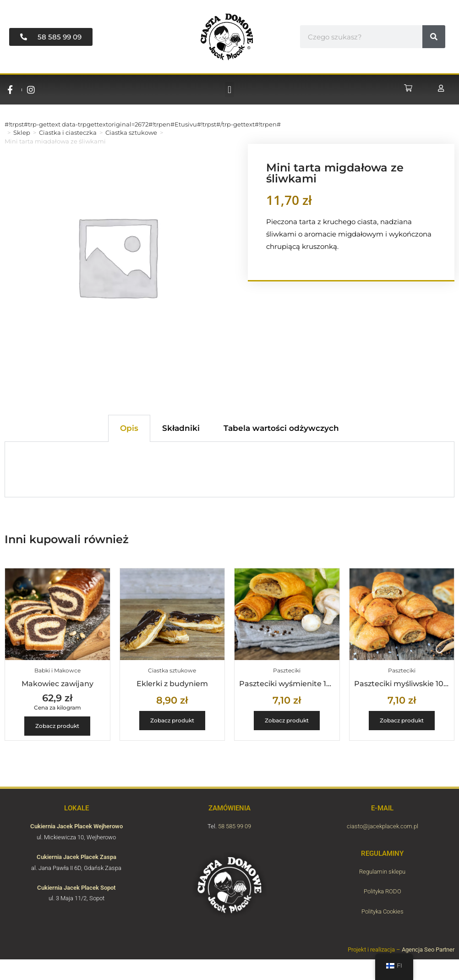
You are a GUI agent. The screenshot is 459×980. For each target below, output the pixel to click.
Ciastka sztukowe (131, 132)
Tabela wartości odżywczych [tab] (281, 428)
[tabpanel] (229, 470)
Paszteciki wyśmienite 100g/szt (297, 684)
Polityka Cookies (382, 911)
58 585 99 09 (235, 826)
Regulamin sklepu (382, 872)
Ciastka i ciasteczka (68, 132)
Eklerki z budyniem (172, 684)
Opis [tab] (129, 428)
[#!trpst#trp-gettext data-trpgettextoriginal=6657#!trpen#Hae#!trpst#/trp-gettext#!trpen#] (434, 37)
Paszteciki (287, 670)
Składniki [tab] (181, 428)
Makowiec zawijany (57, 684)
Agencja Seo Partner (428, 950)
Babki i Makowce (57, 670)
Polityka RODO (382, 891)
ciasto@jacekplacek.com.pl (382, 826)
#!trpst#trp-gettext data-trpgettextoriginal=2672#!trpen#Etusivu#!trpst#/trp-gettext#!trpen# (143, 124)
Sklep (22, 132)
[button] (229, 90)
